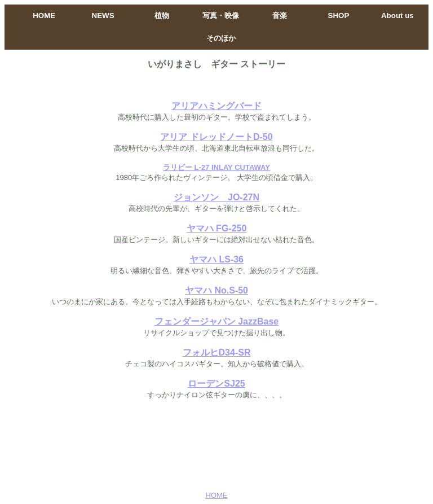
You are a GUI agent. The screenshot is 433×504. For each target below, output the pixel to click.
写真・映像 (221, 16)
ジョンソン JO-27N (216, 197)
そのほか (221, 38)
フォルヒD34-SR (217, 352)
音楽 (280, 16)
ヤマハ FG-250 (217, 228)
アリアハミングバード (216, 106)
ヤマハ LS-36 (216, 259)
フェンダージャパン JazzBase (217, 321)
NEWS (103, 16)
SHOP (339, 16)
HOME (44, 16)
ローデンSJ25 (216, 384)
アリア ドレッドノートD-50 (216, 137)
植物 (162, 16)
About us (397, 16)
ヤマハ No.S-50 (216, 290)
